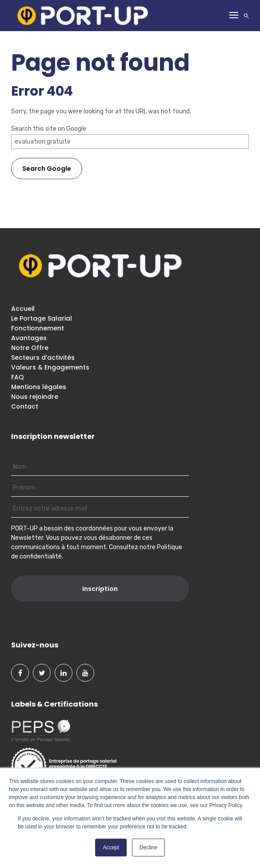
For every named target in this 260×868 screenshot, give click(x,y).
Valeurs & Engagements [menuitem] (50, 367)
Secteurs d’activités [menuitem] (43, 358)
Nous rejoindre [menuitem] (35, 397)
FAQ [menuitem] (18, 377)
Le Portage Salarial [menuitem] (42, 318)
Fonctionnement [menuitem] (38, 328)
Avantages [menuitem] (29, 338)
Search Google (47, 169)
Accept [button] (111, 848)
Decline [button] (148, 848)
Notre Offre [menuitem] (30, 348)
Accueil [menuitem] (23, 309)
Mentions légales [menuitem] (39, 387)
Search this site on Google (49, 129)
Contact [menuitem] (25, 406)
